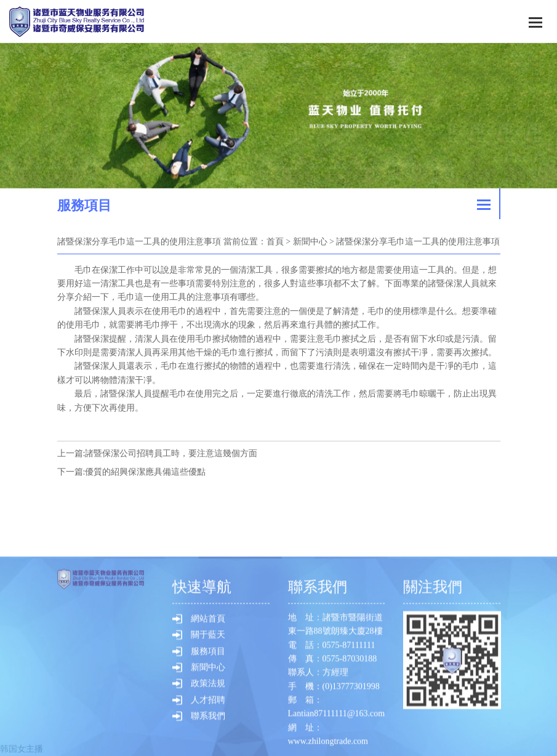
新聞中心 (310, 242)
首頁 (275, 242)
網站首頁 (208, 722)
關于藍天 (208, 738)
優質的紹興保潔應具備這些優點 (145, 472)
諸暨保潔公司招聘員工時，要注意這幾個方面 (171, 453)
